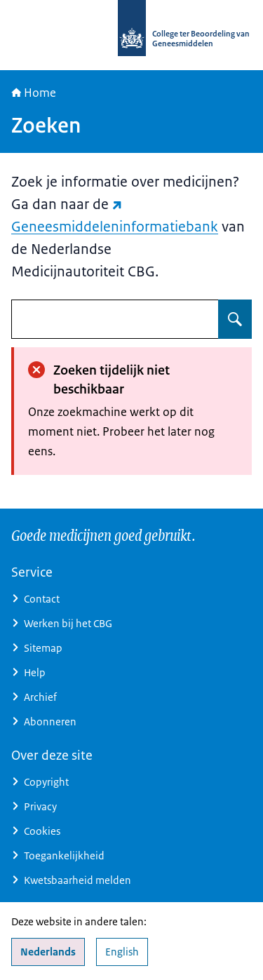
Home (34, 93)
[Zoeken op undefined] (235, 319)
